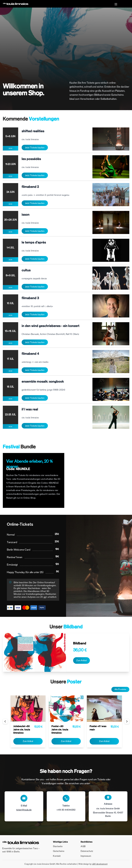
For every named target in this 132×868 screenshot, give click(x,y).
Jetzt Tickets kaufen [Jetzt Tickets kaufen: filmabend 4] (35, 370)
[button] (116, 5)
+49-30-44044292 (66, 811)
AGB (83, 846)
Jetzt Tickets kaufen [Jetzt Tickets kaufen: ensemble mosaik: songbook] (35, 398)
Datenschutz (87, 851)
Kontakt (57, 856)
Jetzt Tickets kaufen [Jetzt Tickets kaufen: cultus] (35, 287)
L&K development (100, 864)
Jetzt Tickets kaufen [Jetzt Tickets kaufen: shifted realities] (35, 148)
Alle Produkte (119, 690)
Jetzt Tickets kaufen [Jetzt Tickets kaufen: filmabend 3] (35, 315)
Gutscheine (59, 851)
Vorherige (6, 722)
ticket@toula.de (24, 811)
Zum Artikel (82, 660)
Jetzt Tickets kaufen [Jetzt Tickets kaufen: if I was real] (35, 426)
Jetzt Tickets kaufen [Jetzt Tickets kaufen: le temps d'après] (35, 259)
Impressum (86, 856)
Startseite (58, 846)
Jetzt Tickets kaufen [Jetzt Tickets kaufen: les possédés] (35, 175)
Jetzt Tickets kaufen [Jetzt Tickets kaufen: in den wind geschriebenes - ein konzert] (35, 342)
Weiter (126, 722)
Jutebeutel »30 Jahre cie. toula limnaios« (22, 730)
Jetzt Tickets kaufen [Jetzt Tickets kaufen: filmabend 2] (35, 203)
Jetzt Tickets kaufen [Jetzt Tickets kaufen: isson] (35, 231)
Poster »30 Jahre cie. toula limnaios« (60, 730)
